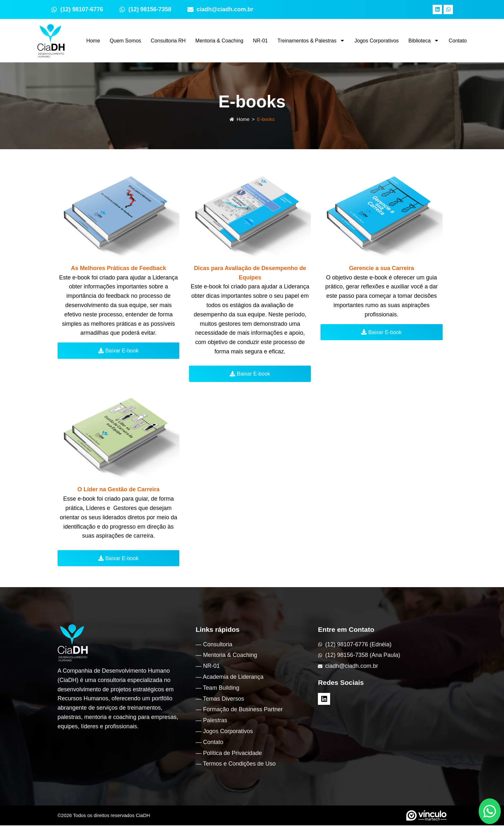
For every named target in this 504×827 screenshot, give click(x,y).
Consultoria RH (168, 41)
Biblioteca (424, 41)
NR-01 (260, 41)
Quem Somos (125, 41)
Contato (458, 41)
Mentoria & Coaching (219, 41)
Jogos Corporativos (377, 41)
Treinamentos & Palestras (311, 41)
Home (93, 41)
